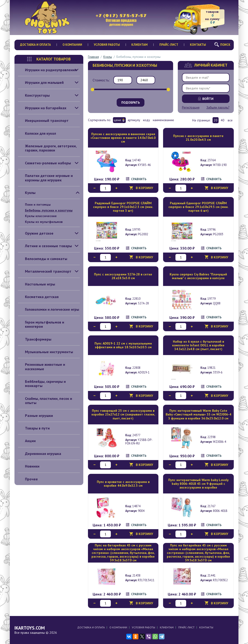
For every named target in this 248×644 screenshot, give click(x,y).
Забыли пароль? (218, 107)
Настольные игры (37, 284)
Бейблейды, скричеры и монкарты (42, 384)
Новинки (29, 466)
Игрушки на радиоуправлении (47, 70)
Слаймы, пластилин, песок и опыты (45, 401)
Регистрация (191, 107)
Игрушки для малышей (41, 82)
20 (216, 120)
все (230, 120)
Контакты (198, 45)
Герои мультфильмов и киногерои (41, 324)
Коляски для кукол (37, 133)
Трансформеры (35, 339)
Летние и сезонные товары (45, 246)
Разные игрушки (35, 415)
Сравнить (139, 179)
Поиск (225, 45)
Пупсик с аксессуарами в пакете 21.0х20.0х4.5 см (198, 138)
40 (223, 120)
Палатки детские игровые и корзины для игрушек (45, 178)
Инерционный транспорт (43, 120)
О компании (72, 45)
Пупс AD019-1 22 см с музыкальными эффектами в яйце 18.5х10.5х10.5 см (123, 345)
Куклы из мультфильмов (44, 222)
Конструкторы (34, 95)
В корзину (144, 188)
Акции (27, 441)
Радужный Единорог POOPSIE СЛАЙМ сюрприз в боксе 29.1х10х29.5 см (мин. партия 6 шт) (198, 207)
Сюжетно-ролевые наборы (44, 163)
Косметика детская (38, 297)
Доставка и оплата (35, 45)
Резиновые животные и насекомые (42, 367)
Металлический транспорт (45, 271)
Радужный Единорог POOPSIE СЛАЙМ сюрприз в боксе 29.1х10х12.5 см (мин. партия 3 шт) (123, 207)
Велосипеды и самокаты (43, 259)
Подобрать (131, 102)
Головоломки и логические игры (49, 309)
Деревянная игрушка (40, 454)
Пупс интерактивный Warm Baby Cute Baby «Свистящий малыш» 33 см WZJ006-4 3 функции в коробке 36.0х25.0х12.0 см (198, 414)
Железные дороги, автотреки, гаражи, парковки (47, 148)
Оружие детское (36, 233)
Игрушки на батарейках (42, 108)
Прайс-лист (169, 45)
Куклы (27, 193)
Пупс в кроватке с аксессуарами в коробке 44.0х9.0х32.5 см (123, 484)
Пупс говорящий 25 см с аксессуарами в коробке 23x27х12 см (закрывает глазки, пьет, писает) (123, 414)
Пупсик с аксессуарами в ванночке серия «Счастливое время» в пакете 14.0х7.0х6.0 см (123, 138)
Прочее (28, 479)
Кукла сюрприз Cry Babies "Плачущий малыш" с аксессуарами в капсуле (198, 276)
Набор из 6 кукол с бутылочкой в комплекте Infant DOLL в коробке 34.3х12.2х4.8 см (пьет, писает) (198, 345)
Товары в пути (34, 428)
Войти (208, 99)
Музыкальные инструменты (45, 352)
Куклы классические (41, 216)
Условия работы (107, 45)
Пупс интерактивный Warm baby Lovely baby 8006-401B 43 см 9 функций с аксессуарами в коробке (198, 484)
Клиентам (140, 45)
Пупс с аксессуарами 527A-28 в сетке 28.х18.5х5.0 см (123, 276)
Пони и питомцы (38, 204)
